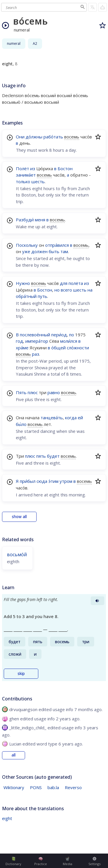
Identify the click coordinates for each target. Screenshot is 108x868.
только (23, 181)
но (57, 290)
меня (40, 220)
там (64, 251)
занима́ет (26, 175)
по (72, 335)
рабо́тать (53, 137)
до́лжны (34, 137)
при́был (28, 481)
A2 (35, 43)
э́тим (53, 481)
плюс (33, 392)
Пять (21, 392)
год (19, 341)
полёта (76, 283)
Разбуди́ (25, 220)
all (14, 755)
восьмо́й (17, 554)
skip (21, 674)
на (90, 290)
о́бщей (58, 348)
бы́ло (21, 424)
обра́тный (26, 296)
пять (41, 456)
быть (54, 251)
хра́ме (22, 348)
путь (42, 296)
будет (53, 456)
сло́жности (78, 348)
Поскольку (27, 245)
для (64, 283)
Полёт (22, 168)
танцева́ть (52, 418)
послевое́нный (35, 335)
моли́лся (69, 341)
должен (39, 251)
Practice (41, 861)
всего (66, 290)
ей (80, 418)
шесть (38, 181)
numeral (14, 43)
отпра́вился (57, 245)
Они (20, 137)
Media (68, 861)
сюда (42, 481)
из (33, 168)
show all (19, 517)
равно (54, 392)
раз (36, 354)
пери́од (59, 335)
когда (71, 418)
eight (7, 818)
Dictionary (13, 861)
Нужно (23, 283)
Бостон (65, 168)
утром (66, 481)
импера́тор (37, 341)
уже (26, 251)
